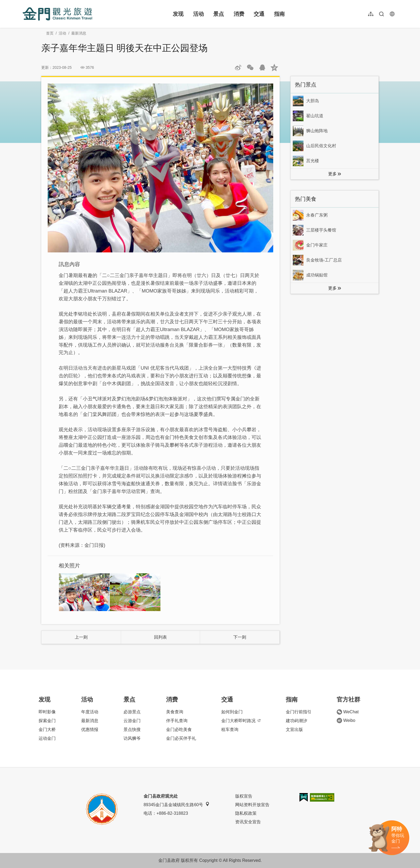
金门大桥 (47, 729)
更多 (332, 174)
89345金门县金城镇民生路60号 (177, 804)
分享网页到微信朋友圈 (250, 67)
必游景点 (132, 712)
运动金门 (47, 738)
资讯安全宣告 (248, 822)
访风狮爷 (132, 738)
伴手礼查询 (177, 721)
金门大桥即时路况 (241, 721)
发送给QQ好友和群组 (262, 67)
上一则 (81, 637)
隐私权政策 (246, 813)
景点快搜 (132, 729)
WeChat (348, 712)
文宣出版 (294, 729)
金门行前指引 (299, 712)
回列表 (160, 637)
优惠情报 (90, 729)
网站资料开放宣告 (252, 805)
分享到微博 (238, 67)
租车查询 (230, 729)
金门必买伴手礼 (181, 738)
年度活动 (90, 712)
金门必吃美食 (179, 729)
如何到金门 (232, 712)
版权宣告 (244, 796)
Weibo (346, 721)
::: (24, 3)
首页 (50, 33)
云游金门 (132, 721)
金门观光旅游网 (57, 14)
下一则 (240, 637)
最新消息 (79, 33)
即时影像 (47, 712)
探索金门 (47, 721)
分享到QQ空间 (274, 67)
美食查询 (175, 712)
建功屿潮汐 (297, 721)
